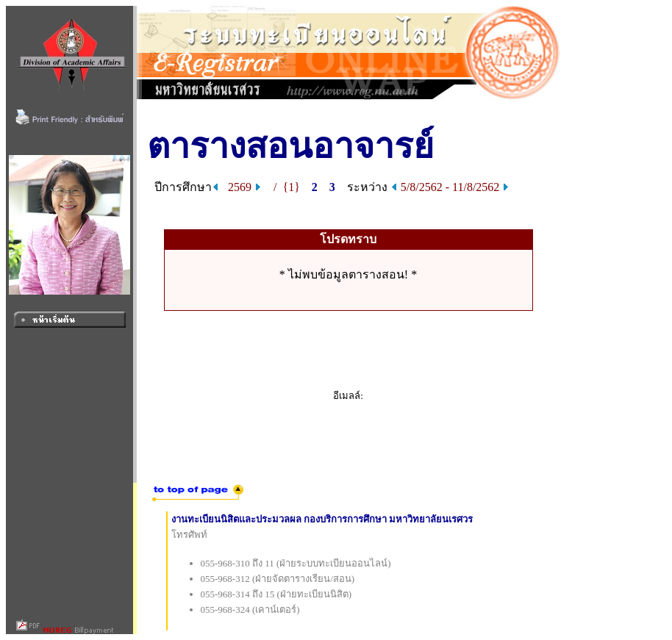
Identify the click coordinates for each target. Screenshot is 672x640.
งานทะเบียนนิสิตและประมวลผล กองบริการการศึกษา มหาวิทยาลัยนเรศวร (322, 519)
